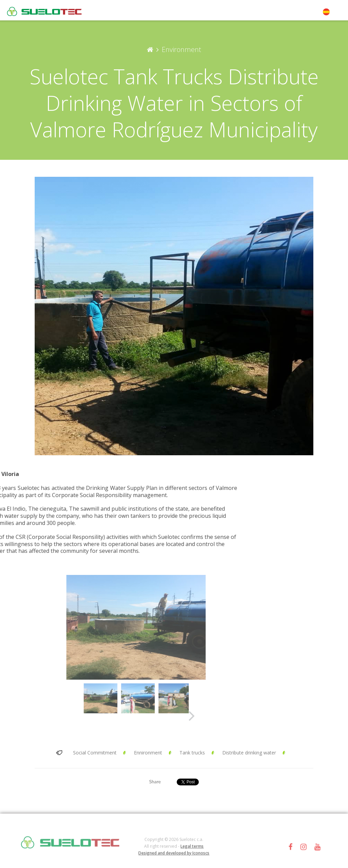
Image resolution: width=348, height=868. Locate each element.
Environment (181, 46)
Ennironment (148, 753)
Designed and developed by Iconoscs (174, 858)
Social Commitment (95, 753)
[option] (102, 627)
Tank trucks (192, 753)
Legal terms (192, 851)
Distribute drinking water (249, 753)
